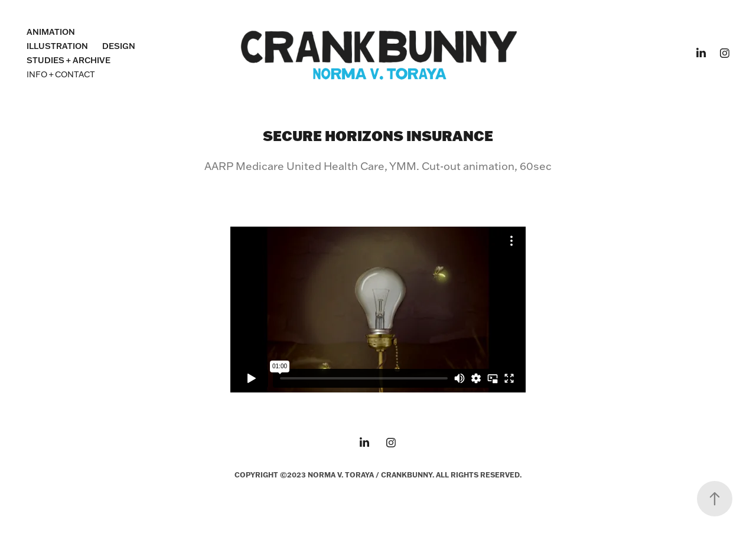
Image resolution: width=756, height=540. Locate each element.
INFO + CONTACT (61, 74)
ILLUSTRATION (57, 46)
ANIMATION (51, 32)
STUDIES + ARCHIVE (69, 60)
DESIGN (119, 46)
